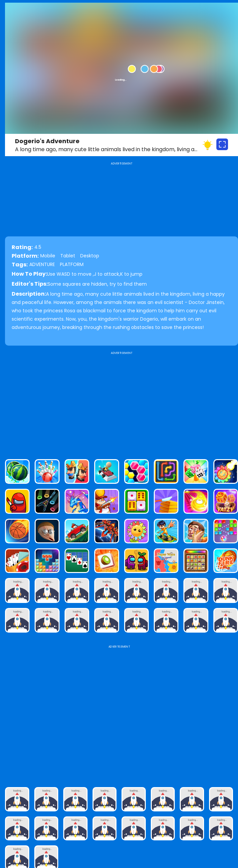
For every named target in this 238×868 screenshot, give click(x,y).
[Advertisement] (121, 403)
